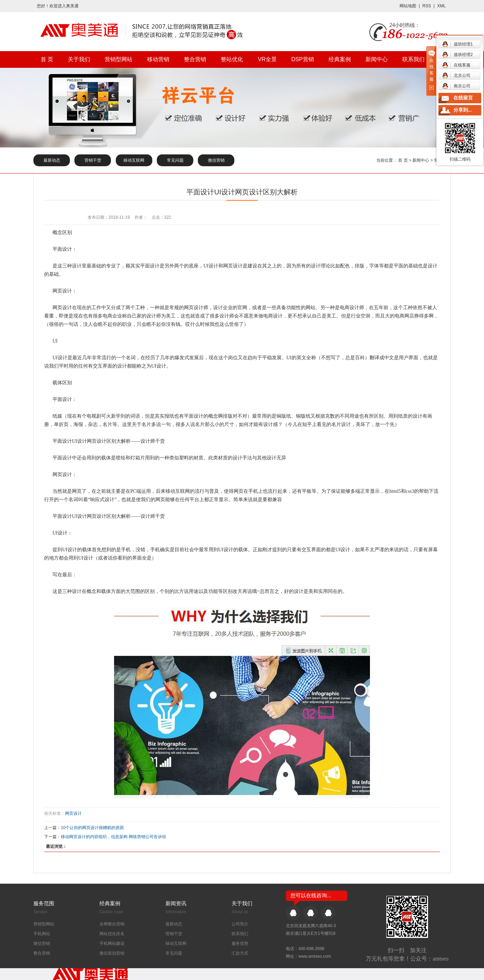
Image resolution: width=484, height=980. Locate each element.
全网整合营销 (112, 924)
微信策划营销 (112, 953)
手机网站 (42, 934)
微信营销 (216, 160)
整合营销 (195, 59)
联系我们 (413, 59)
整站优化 (232, 59)
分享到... (463, 110)
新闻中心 (377, 59)
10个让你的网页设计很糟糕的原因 (92, 828)
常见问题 (175, 160)
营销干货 (93, 160)
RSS (427, 6)
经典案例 (340, 59)
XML (441, 6)
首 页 (47, 59)
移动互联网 (134, 160)
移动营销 (158, 59)
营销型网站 (119, 59)
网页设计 (73, 813)
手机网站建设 (112, 943)
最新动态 (52, 160)
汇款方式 (240, 953)
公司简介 (240, 924)
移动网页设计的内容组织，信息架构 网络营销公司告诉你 (114, 837)
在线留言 (463, 98)
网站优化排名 (112, 934)
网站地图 (408, 6)
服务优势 (240, 943)
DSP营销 (303, 59)
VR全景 (267, 59)
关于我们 (79, 59)
